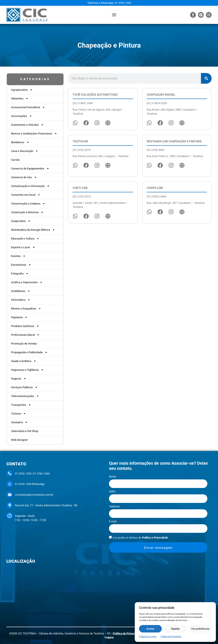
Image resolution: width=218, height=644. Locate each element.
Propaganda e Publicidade (29, 352)
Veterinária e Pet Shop (25, 431)
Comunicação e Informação (30, 186)
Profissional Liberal (25, 335)
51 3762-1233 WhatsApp (30, 484)
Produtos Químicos (25, 326)
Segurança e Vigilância (27, 370)
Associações (22, 116)
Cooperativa (21, 221)
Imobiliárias (21, 291)
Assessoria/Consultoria (28, 107)
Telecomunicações (25, 396)
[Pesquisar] (206, 78)
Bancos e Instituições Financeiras (34, 134)
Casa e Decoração (25, 151)
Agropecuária (22, 90)
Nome (113, 477)
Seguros (19, 379)
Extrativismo (21, 265)
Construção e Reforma (27, 212)
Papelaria (19, 317)
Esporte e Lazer (23, 247)
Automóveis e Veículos (27, 125)
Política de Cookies (148, 636)
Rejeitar (175, 629)
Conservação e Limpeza (28, 204)
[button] (114, 15)
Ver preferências (200, 629)
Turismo (19, 414)
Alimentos (20, 99)
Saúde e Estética (24, 361)
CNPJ (113, 492)
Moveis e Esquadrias (26, 309)
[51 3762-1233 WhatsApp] (10, 484)
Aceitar (150, 629)
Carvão (15, 160)
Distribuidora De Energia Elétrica (33, 230)
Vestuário (19, 422)
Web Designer (19, 440)
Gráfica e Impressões (27, 282)
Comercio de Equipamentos (30, 169)
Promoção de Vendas (24, 344)
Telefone (115, 507)
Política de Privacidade (171, 636)
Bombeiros (20, 142)
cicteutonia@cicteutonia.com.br (34, 495)
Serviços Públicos (24, 387)
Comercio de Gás (24, 177)
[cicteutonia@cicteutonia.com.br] (10, 495)
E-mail (113, 521)
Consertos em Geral (26, 195)
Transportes (21, 405)
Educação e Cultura (25, 239)
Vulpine (109, 637)
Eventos (18, 256)
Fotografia (20, 274)
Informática (21, 300)
